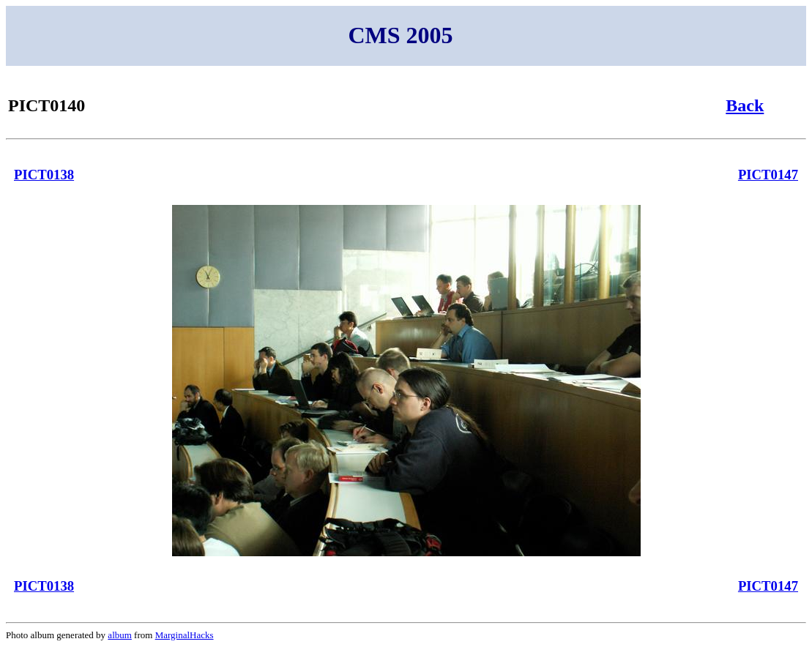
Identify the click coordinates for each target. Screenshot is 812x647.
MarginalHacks (185, 635)
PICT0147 (768, 175)
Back (745, 105)
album (120, 635)
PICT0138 (44, 175)
